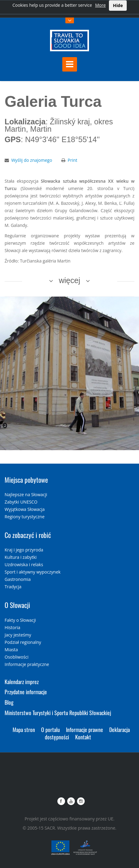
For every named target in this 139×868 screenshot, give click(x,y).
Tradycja (13, 587)
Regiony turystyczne (25, 517)
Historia (12, 627)
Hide (118, 5)
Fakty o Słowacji (20, 620)
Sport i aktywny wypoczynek (33, 572)
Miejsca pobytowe (26, 480)
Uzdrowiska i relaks (24, 564)
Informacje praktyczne (27, 664)
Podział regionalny (23, 642)
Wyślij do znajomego (32, 160)
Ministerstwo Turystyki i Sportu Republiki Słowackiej (58, 713)
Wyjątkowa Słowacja (25, 509)
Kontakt (83, 737)
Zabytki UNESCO (21, 502)
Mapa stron (24, 730)
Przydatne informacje (26, 692)
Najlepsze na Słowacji (26, 494)
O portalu (50, 730)
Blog (9, 702)
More (100, 5)
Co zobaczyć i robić (28, 535)
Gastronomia (18, 579)
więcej (69, 280)
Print (73, 160)
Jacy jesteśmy (18, 635)
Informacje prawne (85, 730)
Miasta (11, 650)
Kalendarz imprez (22, 682)
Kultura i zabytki (21, 557)
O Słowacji (17, 605)
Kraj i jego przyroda (24, 550)
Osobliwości (17, 657)
